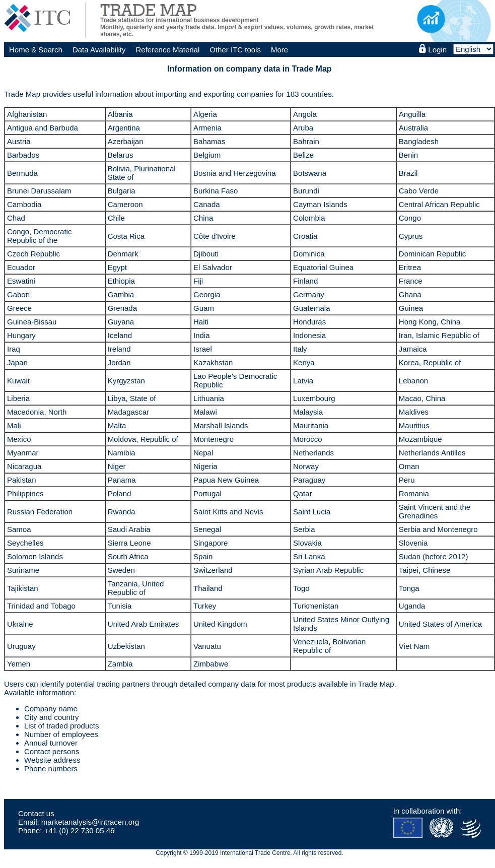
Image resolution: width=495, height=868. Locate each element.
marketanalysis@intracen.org (90, 822)
